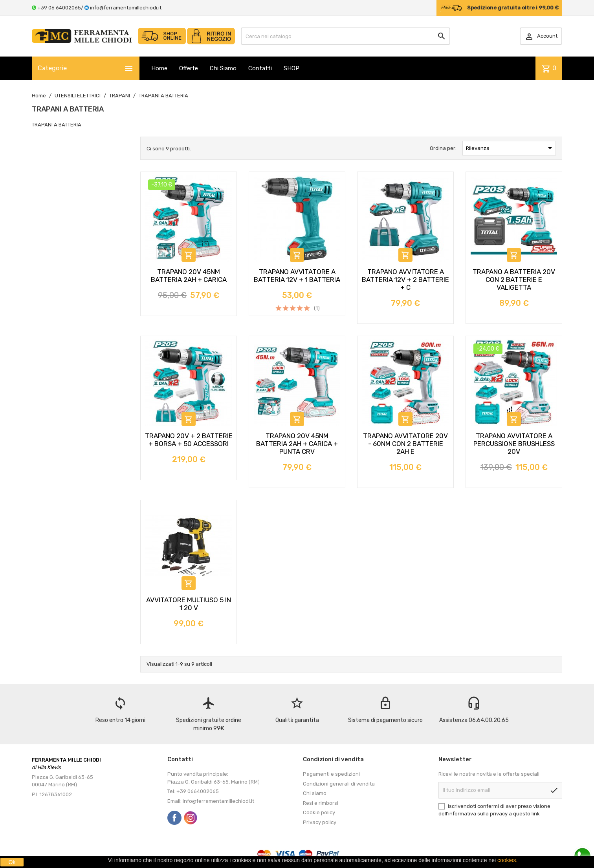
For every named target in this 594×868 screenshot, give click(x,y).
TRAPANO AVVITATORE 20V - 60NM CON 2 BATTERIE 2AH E (405, 444)
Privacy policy (320, 822)
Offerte (189, 68)
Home (159, 68)
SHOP (291, 68)
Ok (12, 862)
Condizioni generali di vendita (339, 784)
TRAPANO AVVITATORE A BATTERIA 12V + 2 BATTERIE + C (405, 280)
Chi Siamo (223, 68)
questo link (526, 814)
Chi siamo (315, 793)
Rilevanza (510, 148)
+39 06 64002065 (59, 8)
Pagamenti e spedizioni (331, 774)
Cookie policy (319, 812)
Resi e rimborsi (321, 803)
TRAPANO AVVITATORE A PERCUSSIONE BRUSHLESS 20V (514, 444)
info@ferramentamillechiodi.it (126, 8)
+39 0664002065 (198, 791)
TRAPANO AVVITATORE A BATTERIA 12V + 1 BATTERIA (297, 276)
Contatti (260, 68)
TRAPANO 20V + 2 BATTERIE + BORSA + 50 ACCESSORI (189, 440)
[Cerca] (346, 36)
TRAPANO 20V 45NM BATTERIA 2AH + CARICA (189, 276)
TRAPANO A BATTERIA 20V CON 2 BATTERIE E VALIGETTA (514, 280)
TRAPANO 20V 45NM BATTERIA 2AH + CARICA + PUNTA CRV (297, 444)
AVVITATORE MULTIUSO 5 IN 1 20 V (189, 604)
